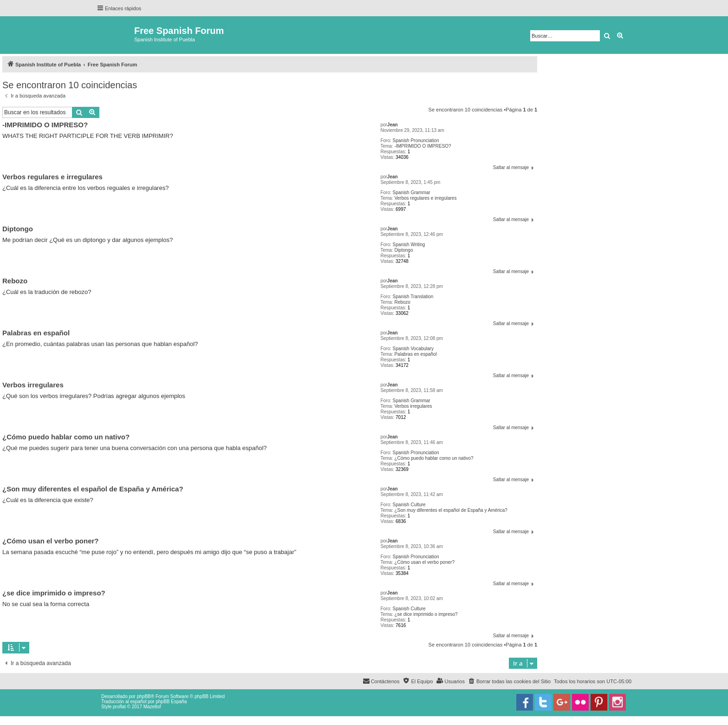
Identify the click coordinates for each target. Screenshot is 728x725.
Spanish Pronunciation (416, 140)
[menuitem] (509, 681)
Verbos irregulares (413, 406)
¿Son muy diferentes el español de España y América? (451, 510)
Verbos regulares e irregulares (425, 198)
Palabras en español (415, 354)
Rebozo (402, 302)
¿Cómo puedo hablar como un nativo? (434, 458)
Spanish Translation (413, 297)
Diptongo (403, 250)
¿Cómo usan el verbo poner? (424, 562)
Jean (393, 125)
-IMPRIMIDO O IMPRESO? (422, 146)
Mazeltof (152, 707)
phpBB (144, 696)
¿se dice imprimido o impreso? (426, 614)
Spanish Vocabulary (413, 349)
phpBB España (171, 702)
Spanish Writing (409, 245)
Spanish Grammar (412, 193)
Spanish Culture (409, 505)
